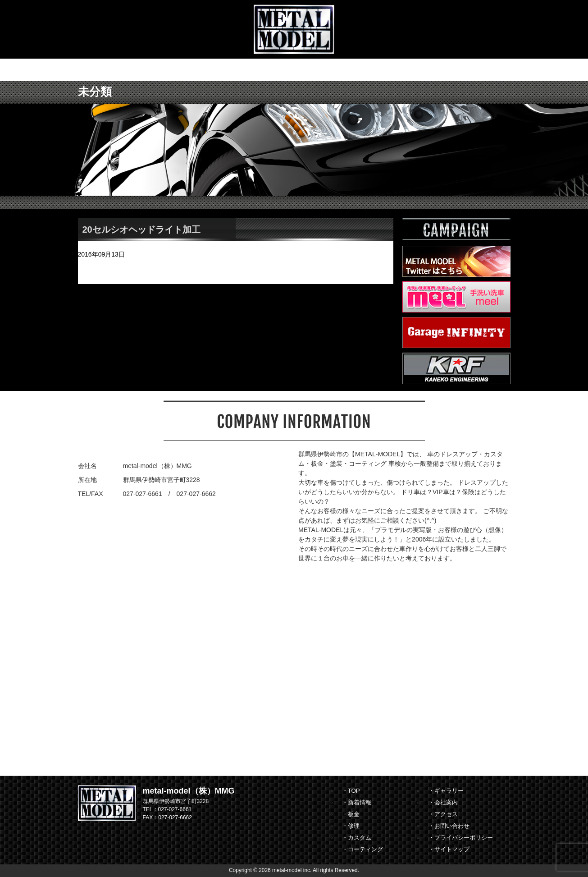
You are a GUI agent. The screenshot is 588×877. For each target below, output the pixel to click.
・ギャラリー (446, 791)
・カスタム (357, 838)
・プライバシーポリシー (461, 838)
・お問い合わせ (449, 826)
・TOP (351, 791)
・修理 (351, 826)
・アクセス (443, 814)
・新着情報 (357, 802)
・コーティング (362, 849)
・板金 (351, 814)
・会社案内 (443, 802)
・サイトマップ (449, 849)
